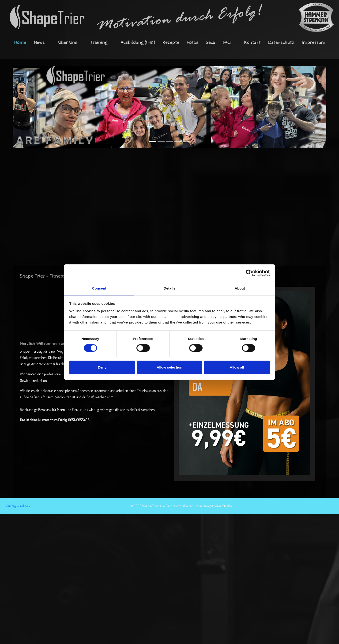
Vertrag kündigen (18, 506)
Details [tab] (169, 288)
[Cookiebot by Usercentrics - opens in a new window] (249, 273)
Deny (102, 367)
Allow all (237, 367)
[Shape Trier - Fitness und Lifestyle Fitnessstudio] (169, 17)
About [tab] (240, 288)
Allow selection (169, 367)
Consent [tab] (99, 288)
